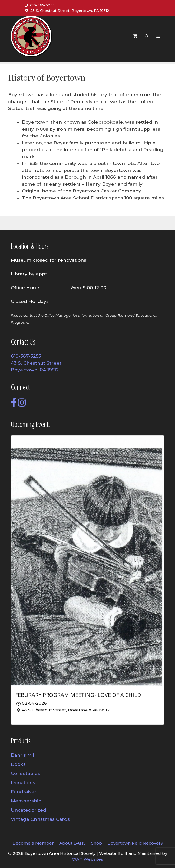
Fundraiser (24, 792)
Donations (23, 783)
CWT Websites (87, 859)
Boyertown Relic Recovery (135, 843)
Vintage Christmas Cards (40, 819)
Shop (97, 843)
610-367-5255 (42, 5)
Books (18, 764)
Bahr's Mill (23, 755)
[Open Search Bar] (146, 36)
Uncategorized (29, 810)
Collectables (25, 773)
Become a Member (33, 843)
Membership (26, 801)
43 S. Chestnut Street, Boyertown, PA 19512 (70, 11)
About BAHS (72, 843)
